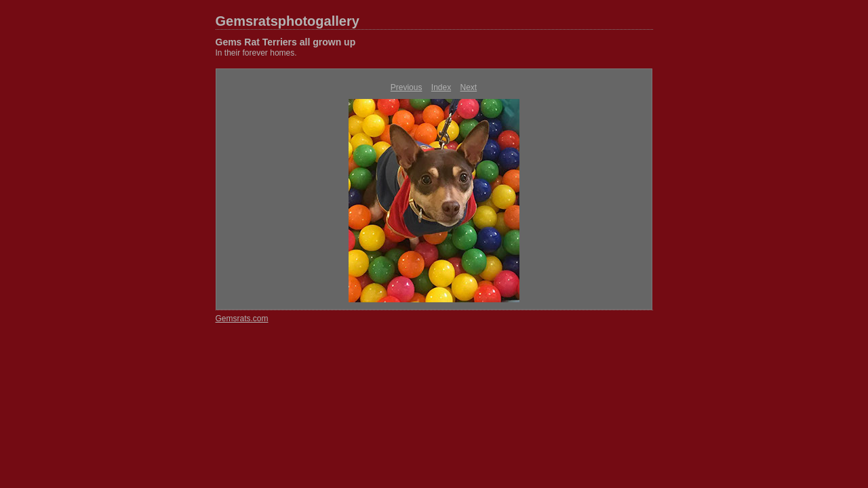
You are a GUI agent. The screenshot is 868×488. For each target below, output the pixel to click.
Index (441, 87)
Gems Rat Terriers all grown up (286, 42)
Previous (407, 87)
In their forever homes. (256, 53)
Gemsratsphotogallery (288, 21)
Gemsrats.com (242, 319)
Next (469, 87)
